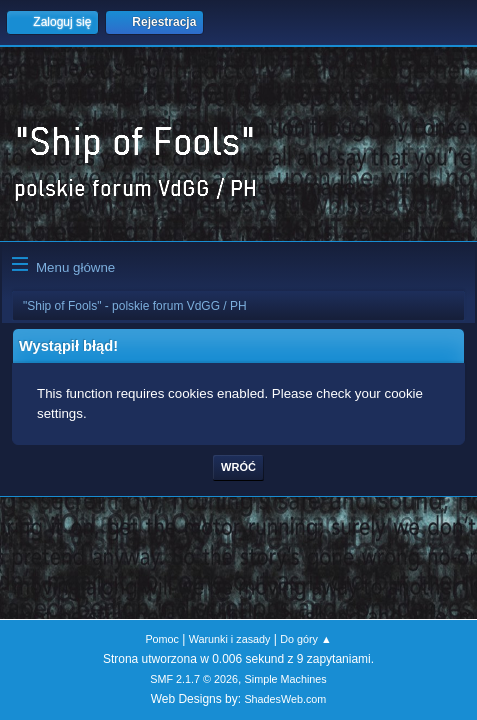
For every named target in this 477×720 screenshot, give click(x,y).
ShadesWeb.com (285, 699)
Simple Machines (286, 679)
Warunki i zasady (230, 639)
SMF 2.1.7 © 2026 (194, 679)
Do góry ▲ (305, 639)
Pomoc (162, 639)
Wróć (238, 467)
